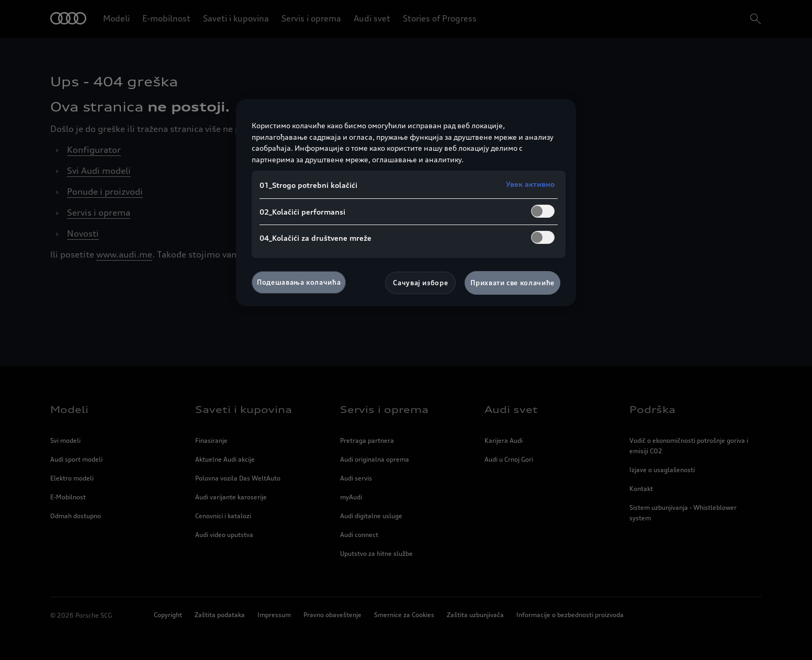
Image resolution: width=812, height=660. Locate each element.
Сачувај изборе (420, 283)
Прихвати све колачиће (512, 283)
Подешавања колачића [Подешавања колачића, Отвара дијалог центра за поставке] (299, 282)
